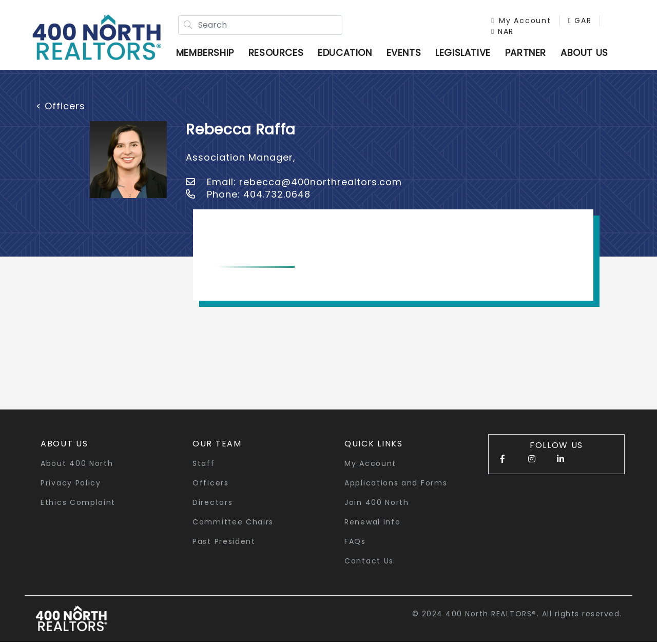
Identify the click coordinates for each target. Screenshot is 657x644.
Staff (204, 465)
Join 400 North (377, 504)
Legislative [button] (466, 54)
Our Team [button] (217, 446)
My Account (518, 22)
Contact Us (369, 563)
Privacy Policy (71, 485)
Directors (212, 504)
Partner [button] (528, 54)
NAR (500, 32)
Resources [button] (278, 54)
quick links (374, 446)
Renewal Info (372, 524)
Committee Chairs (233, 524)
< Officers (61, 108)
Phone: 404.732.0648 (248, 196)
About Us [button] (64, 446)
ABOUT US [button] (587, 54)
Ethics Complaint (78, 504)
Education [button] (347, 54)
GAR (577, 22)
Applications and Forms (396, 485)
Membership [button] (208, 54)
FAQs (355, 543)
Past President (224, 543)
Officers (211, 485)
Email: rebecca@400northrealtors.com (294, 184)
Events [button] (407, 54)
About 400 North (77, 465)
